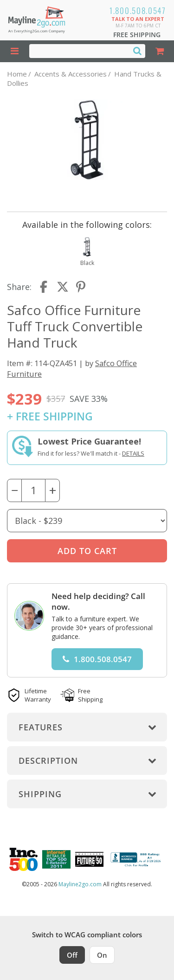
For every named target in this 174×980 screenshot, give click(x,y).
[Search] (137, 51)
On (102, 955)
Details (133, 453)
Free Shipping (137, 35)
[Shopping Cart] (160, 51)
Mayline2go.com (80, 884)
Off (72, 955)
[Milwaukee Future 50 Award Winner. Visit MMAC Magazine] (89, 859)
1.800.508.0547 (138, 10)
